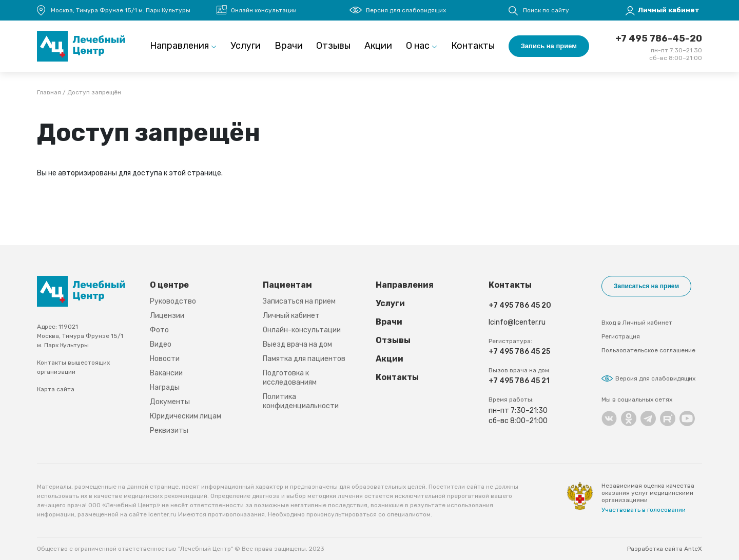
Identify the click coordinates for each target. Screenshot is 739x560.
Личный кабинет (291, 316)
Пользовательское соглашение (648, 350)
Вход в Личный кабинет (637, 323)
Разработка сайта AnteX (665, 549)
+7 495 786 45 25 (519, 352)
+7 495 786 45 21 (519, 381)
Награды (165, 387)
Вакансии (166, 373)
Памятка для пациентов (304, 359)
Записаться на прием (299, 301)
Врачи (289, 46)
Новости (165, 359)
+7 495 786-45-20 (659, 38)
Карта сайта (56, 389)
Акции (378, 46)
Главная (49, 93)
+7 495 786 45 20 (520, 305)
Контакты (473, 46)
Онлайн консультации (264, 10)
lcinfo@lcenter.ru (517, 322)
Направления (179, 46)
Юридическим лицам (186, 416)
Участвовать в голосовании (644, 510)
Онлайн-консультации (302, 330)
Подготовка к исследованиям (290, 378)
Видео (161, 344)
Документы (170, 402)
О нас (418, 46)
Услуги (246, 46)
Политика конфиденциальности (301, 401)
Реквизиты (169, 431)
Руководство (173, 301)
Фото (159, 330)
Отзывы (333, 46)
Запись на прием (549, 46)
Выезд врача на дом (297, 344)
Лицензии (167, 316)
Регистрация (621, 336)
